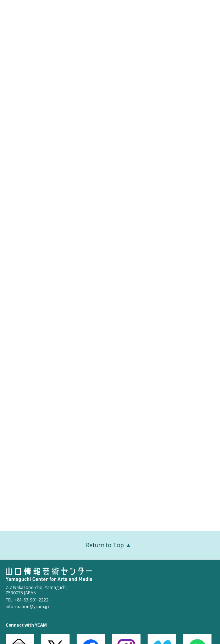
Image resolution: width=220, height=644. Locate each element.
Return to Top (110, 546)
